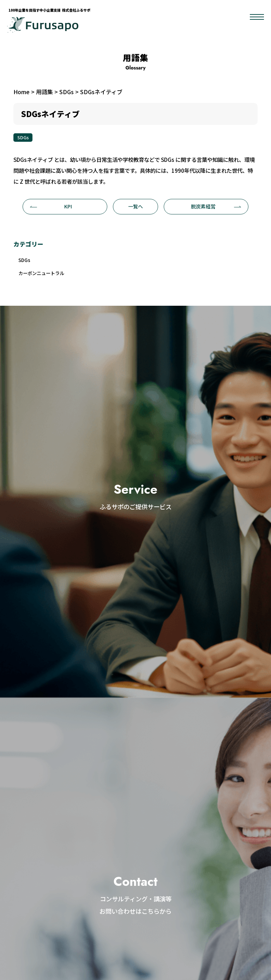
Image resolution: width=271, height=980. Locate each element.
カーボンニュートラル (45, 275)
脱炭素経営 (216, 206)
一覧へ (135, 206)
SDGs (23, 137)
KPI (51, 206)
